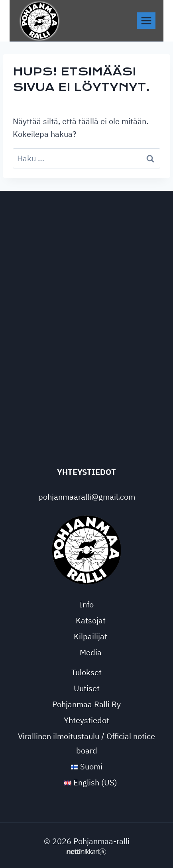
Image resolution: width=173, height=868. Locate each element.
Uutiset (87, 688)
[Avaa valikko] (146, 21)
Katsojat (91, 620)
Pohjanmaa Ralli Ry (86, 704)
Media (91, 652)
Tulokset (86, 672)
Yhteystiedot (86, 720)
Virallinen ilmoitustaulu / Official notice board (86, 743)
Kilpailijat (90, 636)
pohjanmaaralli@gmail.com (87, 497)
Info (86, 604)
